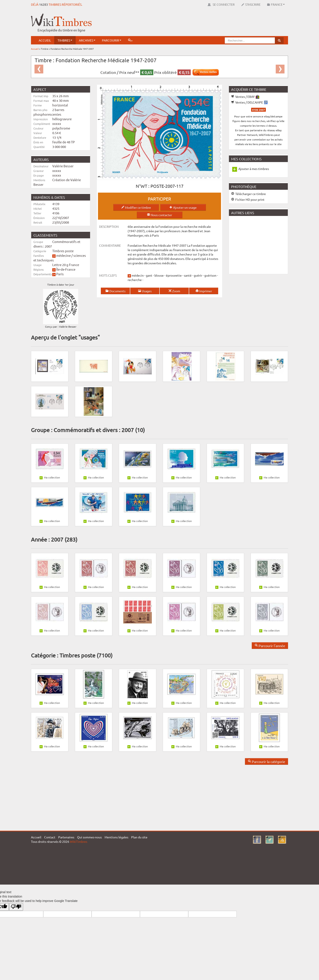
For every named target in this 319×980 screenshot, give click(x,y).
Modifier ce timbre (136, 207)
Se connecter (221, 4)
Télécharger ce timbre (248, 194)
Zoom (174, 291)
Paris (60, 274)
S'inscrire (251, 4)
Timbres (65, 40)
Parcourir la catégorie (266, 761)
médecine (63, 255)
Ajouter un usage (183, 207)
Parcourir (112, 40)
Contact (50, 837)
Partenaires (66, 837)
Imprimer (204, 291)
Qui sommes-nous (89, 837)
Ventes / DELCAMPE (249, 102)
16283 (43, 4)
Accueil (45, 40)
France (276, 4)
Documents (115, 291)
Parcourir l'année (270, 646)
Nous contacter (159, 215)
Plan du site (139, 837)
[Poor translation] (16, 907)
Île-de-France (66, 269)
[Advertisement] (208, 23)
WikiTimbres (79, 841)
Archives (87, 40)
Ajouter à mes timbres (254, 169)
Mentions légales (116, 837)
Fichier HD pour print (248, 199)
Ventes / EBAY (245, 97)
